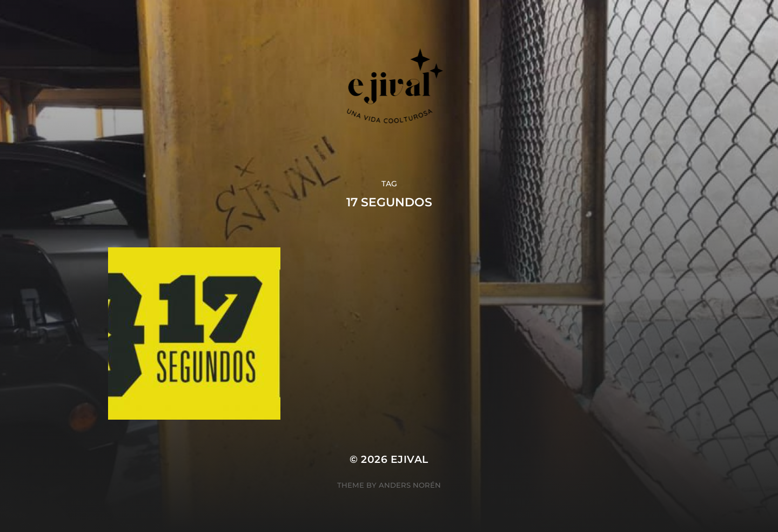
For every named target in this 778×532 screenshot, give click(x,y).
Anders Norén (410, 485)
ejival (410, 459)
